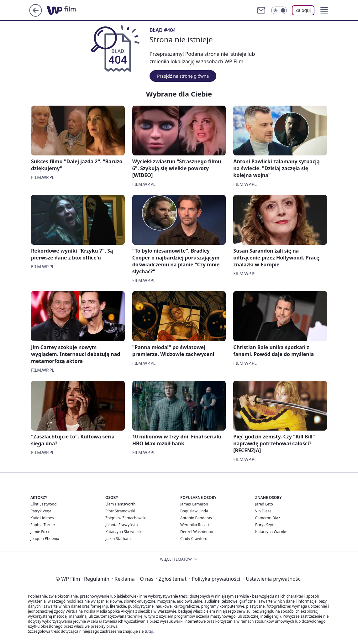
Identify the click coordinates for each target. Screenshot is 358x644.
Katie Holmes (42, 518)
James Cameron (194, 504)
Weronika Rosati (195, 525)
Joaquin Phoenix (45, 539)
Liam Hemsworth (120, 504)
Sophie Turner (43, 525)
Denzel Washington (197, 532)
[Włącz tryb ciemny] (279, 10)
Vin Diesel (264, 511)
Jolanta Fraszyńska (121, 525)
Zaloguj (303, 10)
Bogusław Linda (194, 511)
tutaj (149, 631)
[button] (324, 10)
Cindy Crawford (194, 539)
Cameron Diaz (268, 518)
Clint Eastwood (43, 504)
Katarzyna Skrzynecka (124, 532)
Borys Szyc (264, 525)
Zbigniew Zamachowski (126, 518)
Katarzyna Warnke (271, 532)
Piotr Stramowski (120, 511)
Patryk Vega (41, 511)
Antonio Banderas (196, 518)
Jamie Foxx (40, 532)
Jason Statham (118, 539)
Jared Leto (264, 504)
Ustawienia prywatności (272, 579)
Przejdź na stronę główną (183, 76)
